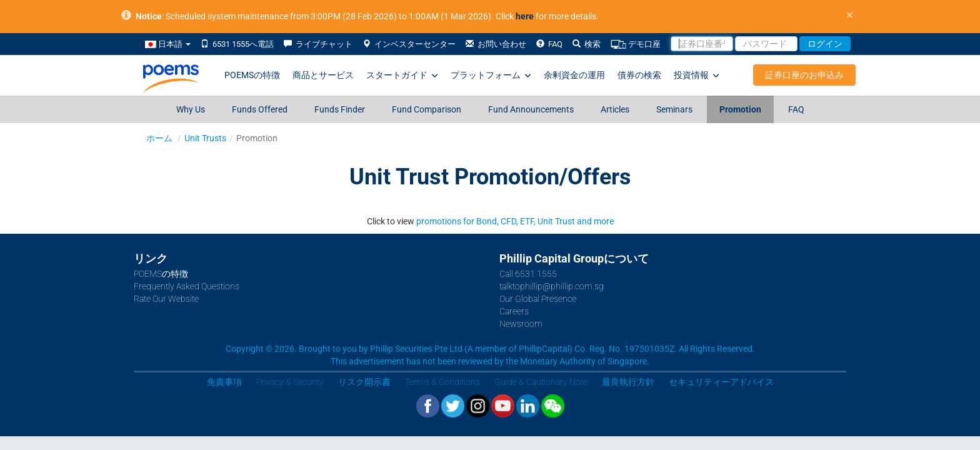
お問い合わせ (496, 44)
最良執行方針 (628, 382)
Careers (514, 311)
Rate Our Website (166, 299)
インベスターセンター (409, 44)
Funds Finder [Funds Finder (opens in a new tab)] (340, 109)
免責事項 (224, 382)
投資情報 (697, 75)
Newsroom (521, 324)
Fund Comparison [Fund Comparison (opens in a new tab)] (427, 109)
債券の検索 (639, 75)
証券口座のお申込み (804, 75)
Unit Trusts (205, 138)
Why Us (191, 109)
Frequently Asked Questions (187, 286)
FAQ (549, 44)
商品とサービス (323, 75)
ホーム (159, 138)
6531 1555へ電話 (237, 44)
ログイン (825, 44)
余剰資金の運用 (574, 75)
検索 (587, 44)
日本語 (168, 44)
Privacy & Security (290, 382)
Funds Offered (260, 109)
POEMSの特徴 (252, 75)
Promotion (740, 109)
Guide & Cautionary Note (541, 382)
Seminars (674, 109)
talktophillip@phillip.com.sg (552, 286)
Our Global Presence (538, 299)
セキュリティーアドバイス (721, 382)
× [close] (850, 15)
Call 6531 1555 (528, 274)
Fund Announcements (531, 109)
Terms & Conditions (442, 382)
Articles (615, 109)
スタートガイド (402, 75)
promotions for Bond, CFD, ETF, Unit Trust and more (515, 221)
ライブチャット (318, 44)
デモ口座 (636, 44)
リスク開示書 (364, 382)
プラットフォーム (491, 75)
